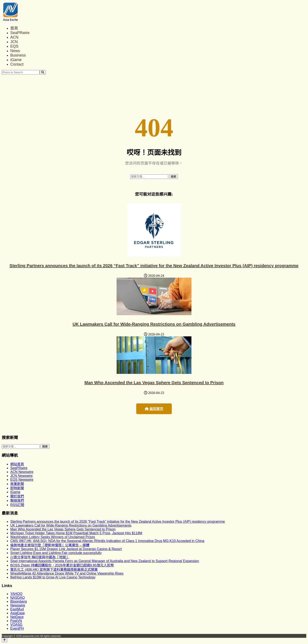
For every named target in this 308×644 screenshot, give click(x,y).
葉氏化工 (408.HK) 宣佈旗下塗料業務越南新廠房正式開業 (54, 570)
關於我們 (17, 496)
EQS (14, 46)
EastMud (17, 609)
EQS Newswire (22, 480)
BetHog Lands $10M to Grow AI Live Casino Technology (53, 577)
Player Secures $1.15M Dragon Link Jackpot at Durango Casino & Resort (66, 549)
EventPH (17, 628)
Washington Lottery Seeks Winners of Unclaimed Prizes (53, 537)
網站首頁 (17, 464)
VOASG (16, 625)
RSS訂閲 (17, 505)
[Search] (43, 72)
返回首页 (154, 409)
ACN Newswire (22, 472)
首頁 (14, 28)
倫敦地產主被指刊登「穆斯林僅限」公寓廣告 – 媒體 (50, 545)
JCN (14, 42)
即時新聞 (17, 488)
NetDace (17, 617)
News (15, 51)
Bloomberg (19, 601)
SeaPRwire (20, 33)
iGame (16, 60)
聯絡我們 (17, 501)
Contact (17, 64)
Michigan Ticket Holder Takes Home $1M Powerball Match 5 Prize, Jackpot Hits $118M (76, 533)
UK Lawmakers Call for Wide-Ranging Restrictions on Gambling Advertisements (154, 324)
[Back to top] (4, 640)
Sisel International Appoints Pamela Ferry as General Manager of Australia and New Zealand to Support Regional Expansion (105, 561)
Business (18, 55)
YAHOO (16, 594)
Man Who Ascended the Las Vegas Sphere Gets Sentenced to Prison (154, 383)
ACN (14, 37)
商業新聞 (17, 484)
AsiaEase (18, 613)
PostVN (16, 621)
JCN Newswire (21, 476)
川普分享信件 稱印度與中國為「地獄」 (40, 557)
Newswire (18, 605)
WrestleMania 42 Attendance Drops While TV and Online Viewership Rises (67, 573)
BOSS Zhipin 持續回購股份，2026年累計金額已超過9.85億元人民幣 (62, 565)
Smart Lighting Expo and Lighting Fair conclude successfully (56, 553)
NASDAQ (18, 598)
